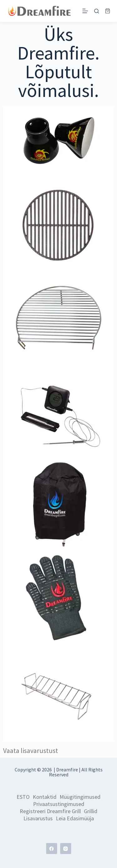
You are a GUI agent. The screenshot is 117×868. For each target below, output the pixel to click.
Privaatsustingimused (59, 804)
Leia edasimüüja (75, 818)
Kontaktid (45, 797)
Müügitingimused (80, 797)
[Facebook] (52, 849)
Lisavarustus (38, 818)
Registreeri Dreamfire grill (50, 811)
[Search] (97, 11)
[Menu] (85, 11)
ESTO (23, 797)
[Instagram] (66, 849)
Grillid (91, 811)
